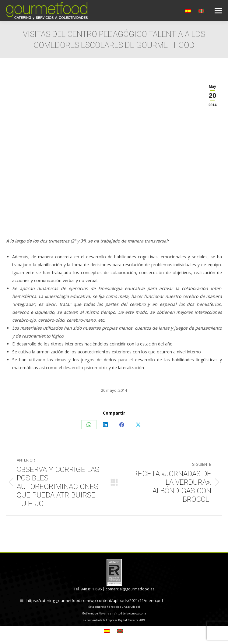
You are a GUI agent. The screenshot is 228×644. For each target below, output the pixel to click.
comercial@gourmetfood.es (130, 589)
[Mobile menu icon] (218, 11)
